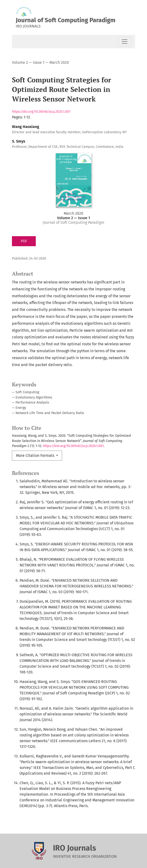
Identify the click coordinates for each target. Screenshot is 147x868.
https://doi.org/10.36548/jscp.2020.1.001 (41, 112)
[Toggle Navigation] (125, 42)
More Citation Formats (36, 455)
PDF (24, 241)
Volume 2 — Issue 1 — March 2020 (40, 62)
